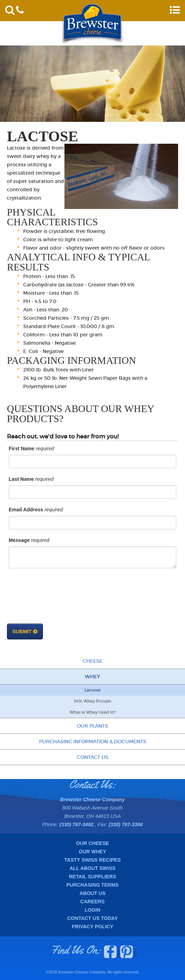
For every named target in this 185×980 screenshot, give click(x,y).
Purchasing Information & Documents (93, 742)
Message (19, 540)
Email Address (26, 510)
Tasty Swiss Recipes (92, 860)
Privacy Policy (92, 927)
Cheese (93, 661)
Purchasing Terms (92, 885)
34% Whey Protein (92, 701)
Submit (22, 631)
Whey (92, 677)
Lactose (92, 690)
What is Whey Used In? (93, 712)
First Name (21, 449)
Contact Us (93, 757)
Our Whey (92, 852)
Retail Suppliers (92, 877)
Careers (92, 902)
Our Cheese (92, 843)
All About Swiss (93, 868)
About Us (92, 893)
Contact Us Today (92, 918)
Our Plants (92, 726)
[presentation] (61, 600)
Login (92, 910)
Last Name (21, 479)
